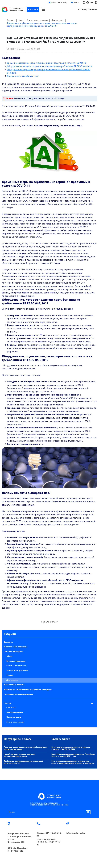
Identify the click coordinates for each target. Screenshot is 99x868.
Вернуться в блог (49, 622)
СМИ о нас (11, 708)
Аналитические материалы (16, 647)
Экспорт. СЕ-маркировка (17, 671)
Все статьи (8, 642)
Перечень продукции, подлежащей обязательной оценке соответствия (26, 748)
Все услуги (33, 10)
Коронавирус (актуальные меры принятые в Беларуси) (28, 690)
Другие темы (12, 680)
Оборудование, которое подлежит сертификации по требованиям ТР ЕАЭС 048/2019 (50, 66)
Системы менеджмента (16, 666)
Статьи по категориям (13, 652)
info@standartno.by (59, 3)
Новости (8, 703)
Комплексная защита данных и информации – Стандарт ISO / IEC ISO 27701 (72, 748)
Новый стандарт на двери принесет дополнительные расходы (19, 755)
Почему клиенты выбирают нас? (23, 76)
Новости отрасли (14, 717)
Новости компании (15, 713)
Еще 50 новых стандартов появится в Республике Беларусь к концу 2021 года (73, 755)
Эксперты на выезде (15, 722)
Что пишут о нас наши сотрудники (19, 694)
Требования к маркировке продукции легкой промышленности (24, 762)
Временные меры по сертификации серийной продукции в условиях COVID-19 (47, 63)
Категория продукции (16, 661)
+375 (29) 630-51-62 (88, 10)
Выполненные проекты (14, 685)
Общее (9, 656)
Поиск (75, 3)
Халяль (10, 675)
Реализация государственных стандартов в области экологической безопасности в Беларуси (73, 762)
